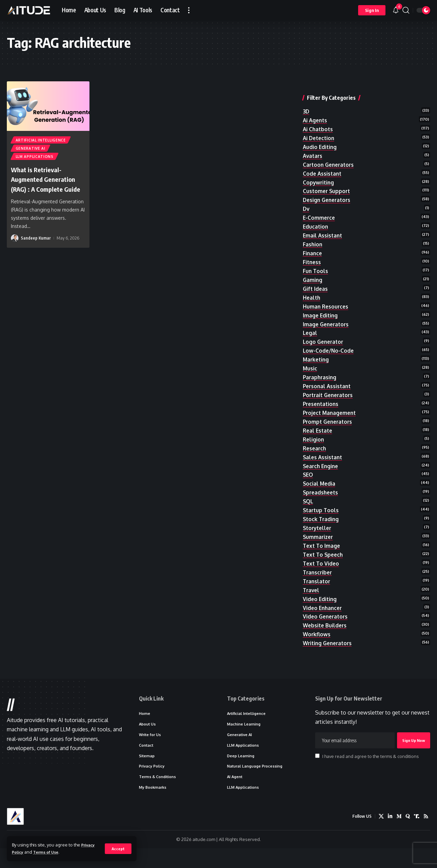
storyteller (318, 535)
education (316, 219)
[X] (379, 836)
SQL (308, 507)
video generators (327, 628)
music (310, 367)
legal (310, 330)
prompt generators (329, 423)
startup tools (322, 516)
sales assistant (323, 460)
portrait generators (330, 395)
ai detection (320, 126)
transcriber (318, 581)
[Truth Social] (416, 836)
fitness (312, 256)
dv (306, 200)
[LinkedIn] (389, 836)
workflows (317, 646)
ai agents (316, 107)
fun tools (316, 265)
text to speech (324, 562)
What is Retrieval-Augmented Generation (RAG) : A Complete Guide (48, 187)
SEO (308, 479)
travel (312, 600)
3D (306, 98)
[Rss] (426, 836)
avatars (313, 145)
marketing (317, 358)
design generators (328, 191)
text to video (322, 572)
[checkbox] (317, 772)
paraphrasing (320, 377)
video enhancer (323, 619)
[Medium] (398, 836)
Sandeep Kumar (36, 251)
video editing (320, 609)
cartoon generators (330, 154)
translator (317, 591)
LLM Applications (35, 159)
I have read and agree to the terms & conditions (370, 773)
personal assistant (328, 386)
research (315, 451)
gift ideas (316, 284)
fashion (313, 238)
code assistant (323, 163)
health (312, 293)
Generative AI (31, 150)
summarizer (319, 544)
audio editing (320, 135)
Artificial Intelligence (41, 140)
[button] (118, 849)
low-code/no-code (329, 349)
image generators (327, 321)
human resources (326, 302)
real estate (319, 433)
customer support (327, 182)
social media (320, 488)
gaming (313, 275)
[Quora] (407, 836)
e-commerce (320, 209)
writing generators (329, 655)
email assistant (323, 228)
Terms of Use (49, 852)
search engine (322, 470)
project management (331, 414)
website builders (326, 637)
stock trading (322, 526)
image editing (321, 312)
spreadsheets (322, 498)
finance (313, 247)
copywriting (319, 173)
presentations (322, 405)
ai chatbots (319, 117)
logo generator (324, 340)
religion (314, 442)
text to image (322, 553)
